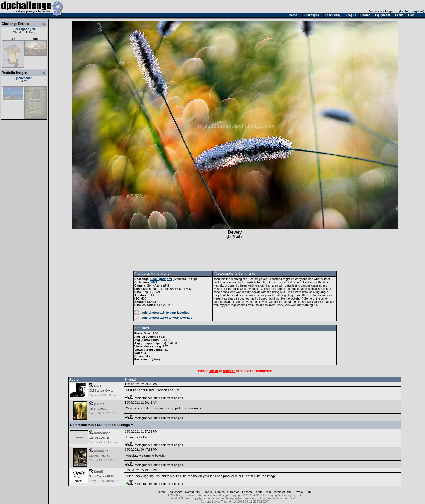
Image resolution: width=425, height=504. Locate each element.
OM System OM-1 (101, 391)
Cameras (234, 492)
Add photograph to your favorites (162, 313)
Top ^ (310, 492)
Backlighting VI (24, 29)
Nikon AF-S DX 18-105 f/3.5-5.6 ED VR (115, 413)
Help (268, 492)
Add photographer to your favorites (164, 318)
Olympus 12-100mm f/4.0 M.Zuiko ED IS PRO (119, 395)
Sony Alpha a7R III (101, 476)
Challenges (175, 492)
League (208, 492)
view (156, 359)
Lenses (247, 492)
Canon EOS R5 (99, 438)
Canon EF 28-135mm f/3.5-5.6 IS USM (115, 460)
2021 (24, 81)
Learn (258, 492)
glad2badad (24, 78)
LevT (98, 386)
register (418, 11)
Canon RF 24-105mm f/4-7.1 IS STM (113, 442)
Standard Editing (24, 32)
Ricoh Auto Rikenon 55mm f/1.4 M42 (167, 289)
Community (193, 492)
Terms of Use (282, 492)
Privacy (298, 492)
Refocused (102, 433)
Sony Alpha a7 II (158, 285)
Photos (220, 492)
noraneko (101, 451)
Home (161, 492)
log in (404, 11)
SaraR (99, 472)
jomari (99, 404)
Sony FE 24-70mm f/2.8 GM (107, 481)
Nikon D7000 (98, 409)
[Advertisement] (235, 255)
